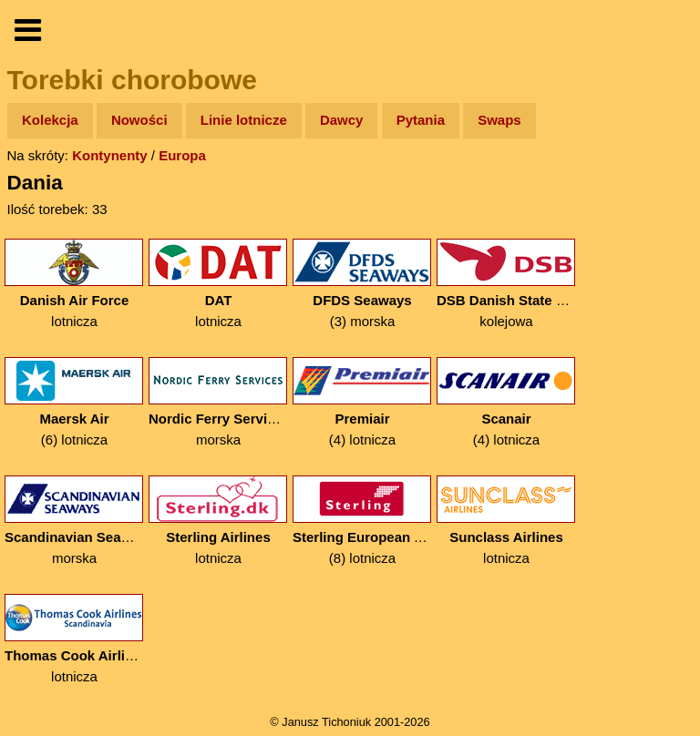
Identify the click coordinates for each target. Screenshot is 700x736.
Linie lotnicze (244, 120)
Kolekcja (50, 120)
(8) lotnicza (362, 521)
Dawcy (342, 120)
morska (218, 402)
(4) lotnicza (362, 402)
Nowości (139, 120)
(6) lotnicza (74, 402)
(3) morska (362, 284)
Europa (182, 155)
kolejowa (506, 284)
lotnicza (74, 284)
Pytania (421, 120)
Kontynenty (110, 155)
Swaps (499, 120)
